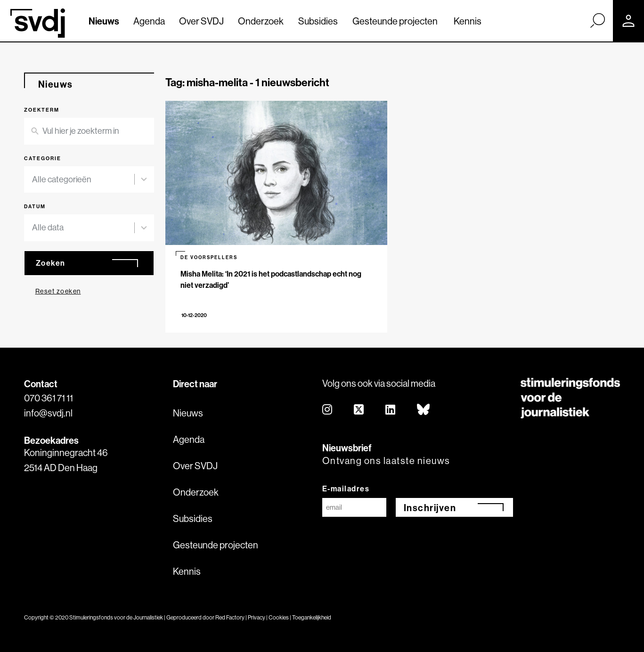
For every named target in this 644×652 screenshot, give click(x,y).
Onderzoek (261, 21)
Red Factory (230, 617)
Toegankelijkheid (312, 617)
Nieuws (104, 21)
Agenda (149, 21)
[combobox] (83, 180)
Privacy (257, 617)
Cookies (279, 617)
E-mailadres (346, 489)
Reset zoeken (58, 291)
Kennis (468, 21)
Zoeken (51, 263)
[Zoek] (597, 20)
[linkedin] (391, 410)
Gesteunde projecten (395, 21)
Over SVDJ (201, 21)
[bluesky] (424, 410)
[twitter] (359, 410)
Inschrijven (430, 508)
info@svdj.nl (48, 413)
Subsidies (318, 21)
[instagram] (328, 410)
